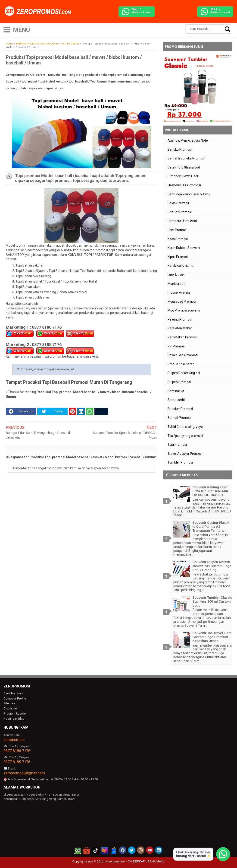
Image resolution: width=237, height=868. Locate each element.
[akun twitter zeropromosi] (132, 850)
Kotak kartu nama (181, 266)
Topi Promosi (177, 445)
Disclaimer (11, 708)
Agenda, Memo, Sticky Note (188, 140)
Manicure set (177, 284)
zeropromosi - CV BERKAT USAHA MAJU (137, 861)
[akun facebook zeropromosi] (123, 850)
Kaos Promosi (178, 239)
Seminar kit (176, 391)
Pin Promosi (176, 346)
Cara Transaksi (13, 693)
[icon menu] (7, 29)
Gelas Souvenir (178, 203)
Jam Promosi (177, 230)
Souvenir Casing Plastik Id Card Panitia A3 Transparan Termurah (211, 527)
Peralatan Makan (180, 328)
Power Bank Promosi (183, 355)
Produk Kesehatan (181, 364)
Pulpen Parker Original (184, 373)
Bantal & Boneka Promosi (186, 158)
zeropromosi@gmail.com (24, 773)
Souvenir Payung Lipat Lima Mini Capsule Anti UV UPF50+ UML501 (210, 491)
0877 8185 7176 (17, 761)
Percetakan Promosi (182, 337)
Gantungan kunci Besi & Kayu (189, 194)
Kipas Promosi (178, 257)
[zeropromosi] (39, 11)
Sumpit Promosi (179, 418)
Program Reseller (15, 714)
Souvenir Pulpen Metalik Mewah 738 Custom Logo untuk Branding (212, 566)
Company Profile (14, 698)
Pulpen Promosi (179, 382)
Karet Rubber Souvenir (184, 248)
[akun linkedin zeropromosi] (159, 850)
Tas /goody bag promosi (185, 436)
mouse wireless (179, 293)
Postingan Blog (14, 718)
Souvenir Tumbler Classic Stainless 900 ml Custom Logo (212, 601)
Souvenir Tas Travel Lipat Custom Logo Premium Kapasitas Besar (212, 637)
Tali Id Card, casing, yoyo (185, 427)
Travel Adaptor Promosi (185, 454)
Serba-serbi (176, 400)
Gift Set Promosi (180, 212)
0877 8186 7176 (17, 751)
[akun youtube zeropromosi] (150, 850)
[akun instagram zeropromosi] (141, 850)
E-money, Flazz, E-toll (183, 176)
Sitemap (9, 703)
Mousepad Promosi (182, 302)
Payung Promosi (180, 319)
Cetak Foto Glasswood (184, 167)
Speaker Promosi (180, 409)
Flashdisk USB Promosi (184, 185)
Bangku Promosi (180, 149)
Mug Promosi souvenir (184, 310)
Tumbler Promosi (180, 462)
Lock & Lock (176, 275)
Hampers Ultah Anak (183, 221)
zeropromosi (14, 739)
